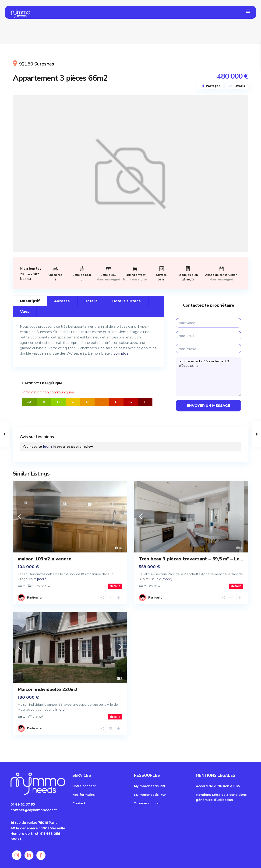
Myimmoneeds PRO (150, 786)
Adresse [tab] (62, 301)
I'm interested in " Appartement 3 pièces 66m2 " (208, 376)
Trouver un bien (147, 803)
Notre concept (84, 786)
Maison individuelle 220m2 (48, 689)
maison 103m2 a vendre (45, 559)
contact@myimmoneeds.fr (34, 810)
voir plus (121, 353)
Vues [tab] (25, 311)
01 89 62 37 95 (23, 804)
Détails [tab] (91, 301)
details (115, 586)
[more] (42, 579)
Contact (79, 803)
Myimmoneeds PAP (150, 795)
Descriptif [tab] (30, 301)
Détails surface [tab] (127, 301)
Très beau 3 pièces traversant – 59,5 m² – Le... (191, 559)
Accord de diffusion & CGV (218, 786)
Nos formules (84, 795)
